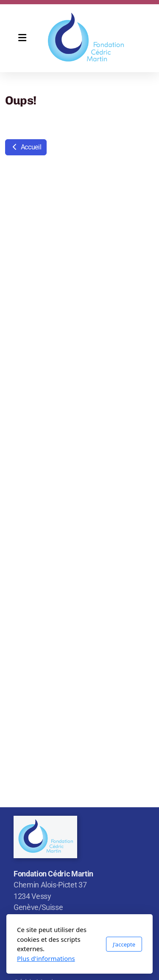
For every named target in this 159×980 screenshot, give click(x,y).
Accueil (26, 147)
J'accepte (124, 944)
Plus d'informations (46, 958)
